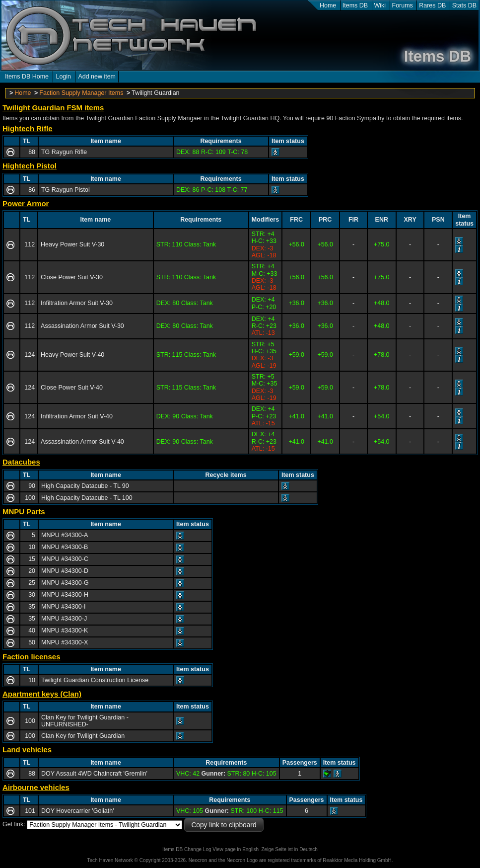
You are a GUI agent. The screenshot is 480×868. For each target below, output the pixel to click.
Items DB (355, 5)
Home (328, 5)
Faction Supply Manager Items (81, 93)
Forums (403, 5)
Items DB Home (27, 77)
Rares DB (432, 5)
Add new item (97, 77)
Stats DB (464, 5)
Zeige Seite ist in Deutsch (290, 849)
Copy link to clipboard (224, 825)
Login (63, 77)
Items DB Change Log (187, 849)
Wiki (380, 5)
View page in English (236, 849)
